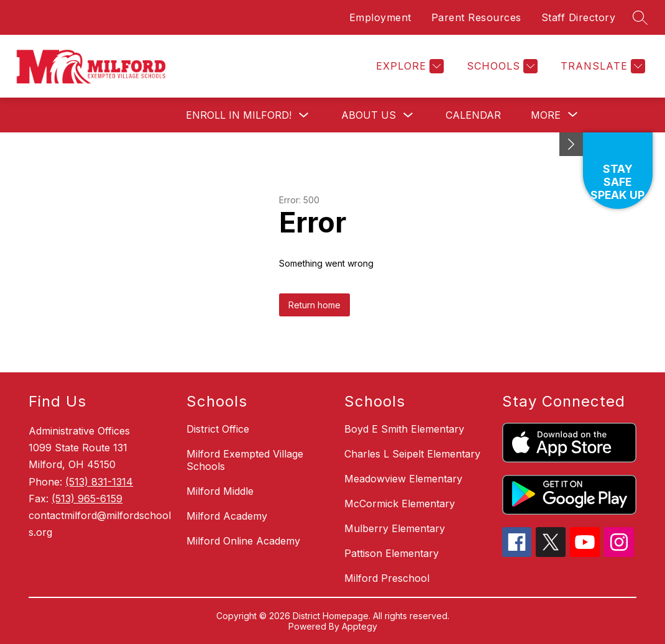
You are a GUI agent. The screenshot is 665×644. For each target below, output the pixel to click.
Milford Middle (220, 491)
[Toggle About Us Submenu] (408, 115)
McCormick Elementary (400, 504)
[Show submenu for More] (546, 115)
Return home (314, 305)
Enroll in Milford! (239, 115)
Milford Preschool (387, 578)
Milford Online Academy (243, 541)
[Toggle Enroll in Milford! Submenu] (304, 115)
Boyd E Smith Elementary (404, 429)
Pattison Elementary (392, 553)
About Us (369, 115)
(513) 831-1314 (99, 482)
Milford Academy (227, 516)
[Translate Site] (601, 66)
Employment (380, 17)
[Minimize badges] (571, 144)
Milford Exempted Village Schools (245, 460)
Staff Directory (579, 17)
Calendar (473, 115)
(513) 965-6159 (87, 499)
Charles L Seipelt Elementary (412, 454)
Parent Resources (476, 17)
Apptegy (360, 626)
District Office (218, 429)
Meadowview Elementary (403, 479)
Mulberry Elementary (395, 528)
